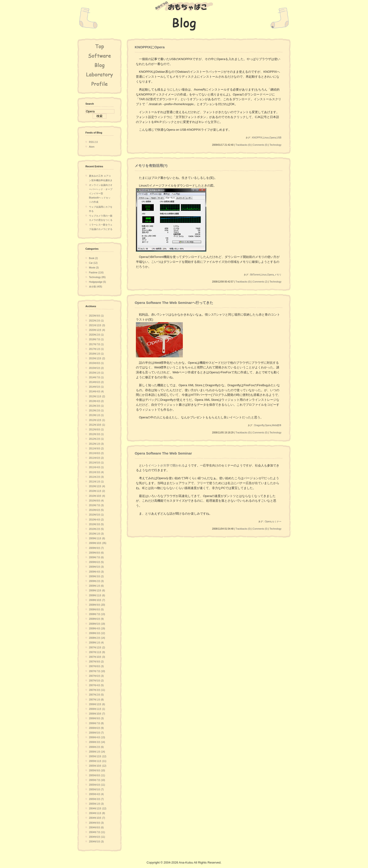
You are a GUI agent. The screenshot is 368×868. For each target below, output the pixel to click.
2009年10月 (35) (98, 543)
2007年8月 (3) (96, 666)
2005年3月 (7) (96, 799)
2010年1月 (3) (96, 534)
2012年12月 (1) (97, 420)
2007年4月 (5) (96, 685)
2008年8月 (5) (96, 610)
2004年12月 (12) (98, 809)
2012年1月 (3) (96, 444)
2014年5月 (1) (96, 387)
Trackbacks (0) (243, 145)
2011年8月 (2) (96, 453)
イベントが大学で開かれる (166, 465)
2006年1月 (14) (97, 752)
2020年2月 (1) (96, 335)
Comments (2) (260, 282)
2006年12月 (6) (97, 704)
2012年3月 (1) (96, 434)
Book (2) (93, 258)
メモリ (278, 275)
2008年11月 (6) (97, 595)
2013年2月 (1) (96, 411)
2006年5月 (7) (96, 733)
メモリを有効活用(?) (151, 166)
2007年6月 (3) (96, 676)
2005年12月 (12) (98, 756)
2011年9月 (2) (96, 449)
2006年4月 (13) (97, 737)
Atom (92, 147)
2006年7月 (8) (96, 723)
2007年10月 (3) (97, 657)
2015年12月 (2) (97, 358)
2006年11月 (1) (97, 709)
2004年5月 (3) (96, 842)
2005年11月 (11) (98, 761)
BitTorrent (255, 275)
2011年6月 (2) (96, 458)
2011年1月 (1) (96, 482)
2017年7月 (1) (96, 344)
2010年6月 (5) (96, 510)
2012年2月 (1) (96, 439)
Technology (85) (97, 277)
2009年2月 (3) (96, 581)
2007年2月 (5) (96, 695)
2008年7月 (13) (97, 614)
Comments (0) (260, 145)
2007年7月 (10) (97, 671)
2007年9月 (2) (96, 662)
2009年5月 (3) (96, 567)
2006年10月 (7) (97, 714)
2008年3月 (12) (97, 633)
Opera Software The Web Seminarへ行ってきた (174, 303)
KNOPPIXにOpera (150, 47)
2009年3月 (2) (96, 576)
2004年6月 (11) (97, 837)
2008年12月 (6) (97, 591)
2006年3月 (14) (97, 742)
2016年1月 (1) (96, 354)
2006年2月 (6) (96, 747)
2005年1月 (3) (96, 804)
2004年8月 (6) (96, 828)
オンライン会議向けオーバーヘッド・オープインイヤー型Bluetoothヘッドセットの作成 (101, 194)
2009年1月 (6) (96, 586)
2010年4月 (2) (96, 520)
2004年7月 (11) (97, 832)
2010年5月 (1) (96, 515)
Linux (266, 138)
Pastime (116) (96, 273)
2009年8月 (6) (96, 553)
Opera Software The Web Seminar (163, 453)
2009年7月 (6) (96, 557)
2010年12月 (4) (97, 486)
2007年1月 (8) (96, 700)
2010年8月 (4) (96, 501)
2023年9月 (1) (96, 316)
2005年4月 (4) (96, 794)
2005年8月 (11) (97, 775)
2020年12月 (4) (97, 330)
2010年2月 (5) (96, 529)
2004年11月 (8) (97, 813)
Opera (273, 138)
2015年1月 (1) (96, 373)
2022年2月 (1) (96, 321)
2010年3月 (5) (96, 524)
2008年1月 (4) (96, 643)
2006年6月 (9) (96, 728)
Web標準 (277, 425)
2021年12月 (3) (97, 325)
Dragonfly (259, 425)
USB (279, 138)
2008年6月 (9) (96, 619)
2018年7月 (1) (96, 339)
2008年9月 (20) (97, 605)
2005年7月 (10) (97, 780)
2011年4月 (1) (96, 467)
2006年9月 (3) (96, 718)
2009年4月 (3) (96, 572)
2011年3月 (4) (96, 472)
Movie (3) (94, 268)
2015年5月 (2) (96, 368)
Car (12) (93, 263)
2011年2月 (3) (96, 477)
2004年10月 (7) (97, 818)
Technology (275, 145)
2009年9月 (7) (96, 548)
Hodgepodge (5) (97, 282)
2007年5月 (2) (96, 681)
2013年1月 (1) (96, 415)
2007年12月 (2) (97, 648)
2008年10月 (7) (97, 600)
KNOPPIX (257, 138)
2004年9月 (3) (96, 823)
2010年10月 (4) (97, 496)
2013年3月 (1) (96, 406)
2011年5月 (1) (96, 463)
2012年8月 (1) (96, 430)
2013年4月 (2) (96, 401)
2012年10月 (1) (97, 425)
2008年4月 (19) (97, 629)
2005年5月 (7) (96, 790)
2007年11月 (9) (97, 652)
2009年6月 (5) (96, 562)
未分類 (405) (96, 287)
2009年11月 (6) (97, 538)
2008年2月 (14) (97, 638)
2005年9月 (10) (97, 770)
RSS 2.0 (93, 142)
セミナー (277, 522)
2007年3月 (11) (97, 690)
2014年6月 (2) (96, 382)
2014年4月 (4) (96, 392)
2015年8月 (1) (96, 363)
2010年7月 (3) (96, 505)
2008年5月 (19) (97, 624)
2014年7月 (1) (96, 377)
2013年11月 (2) (97, 396)
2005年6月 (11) (97, 785)
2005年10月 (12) (98, 766)
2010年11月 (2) (97, 491)
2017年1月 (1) (96, 349)
